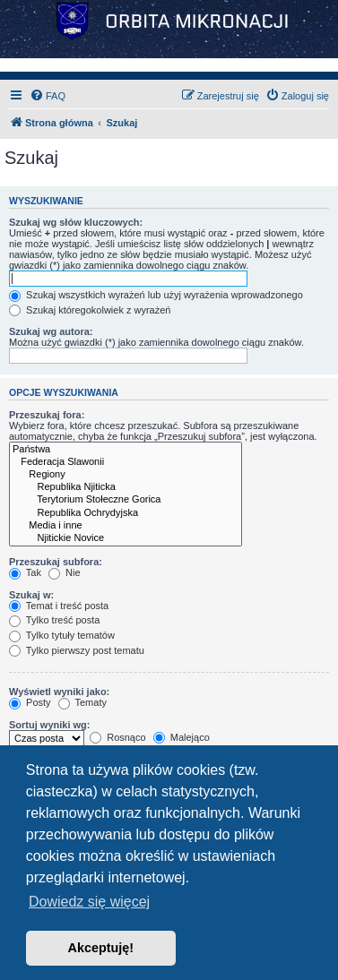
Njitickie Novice (126, 538)
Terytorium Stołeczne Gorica (126, 500)
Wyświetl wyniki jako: (59, 692)
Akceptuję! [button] (101, 948)
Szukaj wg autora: (51, 331)
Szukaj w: (31, 595)
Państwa (126, 450)
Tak (25, 572)
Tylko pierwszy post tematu (77, 650)
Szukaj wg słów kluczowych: (76, 222)
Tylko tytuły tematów (62, 635)
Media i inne (126, 526)
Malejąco (182, 737)
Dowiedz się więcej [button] (89, 902)
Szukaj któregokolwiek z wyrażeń (90, 310)
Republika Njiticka (126, 487)
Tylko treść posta (54, 620)
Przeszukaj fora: (47, 415)
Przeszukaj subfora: (56, 562)
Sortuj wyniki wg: (49, 725)
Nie (65, 572)
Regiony (126, 475)
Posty (30, 702)
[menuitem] (48, 96)
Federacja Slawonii (126, 462)
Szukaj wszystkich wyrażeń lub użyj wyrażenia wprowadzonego (156, 295)
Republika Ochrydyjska (126, 513)
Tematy (82, 702)
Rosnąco (117, 737)
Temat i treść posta (59, 606)
